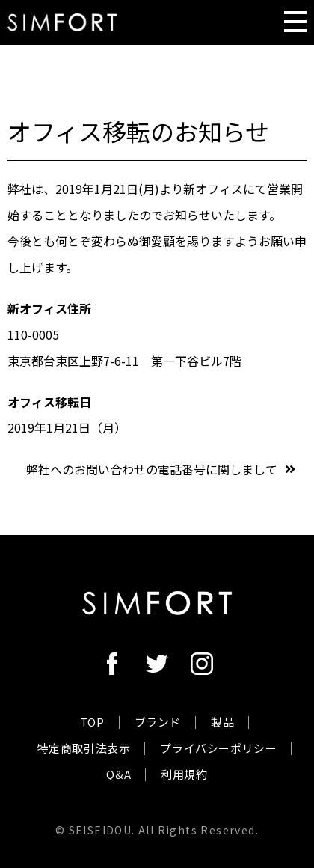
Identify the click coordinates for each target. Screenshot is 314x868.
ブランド (158, 722)
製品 (222, 722)
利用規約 (184, 774)
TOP (92, 722)
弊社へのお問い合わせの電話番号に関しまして (152, 469)
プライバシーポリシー (218, 748)
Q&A (118, 774)
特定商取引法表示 (84, 748)
